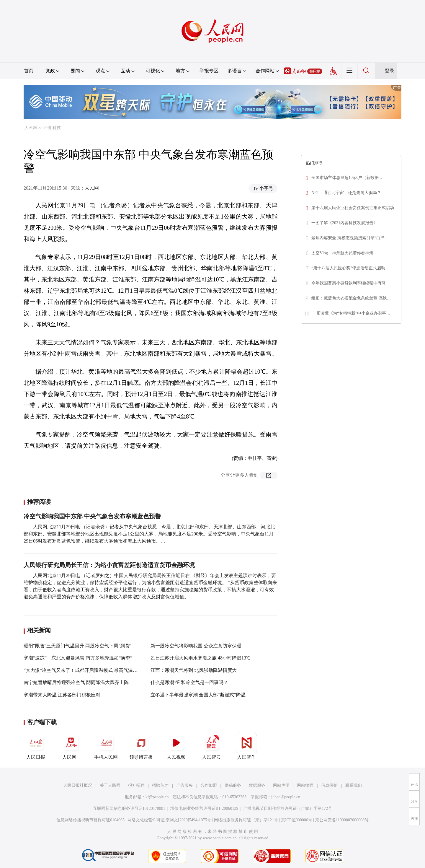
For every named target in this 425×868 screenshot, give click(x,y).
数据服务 (257, 785)
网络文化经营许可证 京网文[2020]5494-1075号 (169, 820)
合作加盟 (209, 785)
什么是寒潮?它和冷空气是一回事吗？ (189, 682)
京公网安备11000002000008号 (342, 820)
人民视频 (176, 746)
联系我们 (354, 785)
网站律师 (305, 785)
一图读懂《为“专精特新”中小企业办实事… (351, 313)
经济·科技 (52, 128)
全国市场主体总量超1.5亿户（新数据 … (348, 178)
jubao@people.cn (286, 797)
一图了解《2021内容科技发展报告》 (344, 223)
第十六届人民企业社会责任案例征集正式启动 (353, 208)
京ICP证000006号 (297, 820)
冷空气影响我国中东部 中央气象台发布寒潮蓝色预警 (92, 516)
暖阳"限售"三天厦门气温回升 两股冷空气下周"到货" (78, 646)
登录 (390, 71)
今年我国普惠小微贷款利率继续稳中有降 (349, 283)
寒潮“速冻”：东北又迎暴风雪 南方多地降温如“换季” (78, 658)
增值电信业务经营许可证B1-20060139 (204, 808)
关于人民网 (110, 785)
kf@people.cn (157, 797)
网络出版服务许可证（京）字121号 (246, 820)
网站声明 (281, 785)
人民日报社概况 (78, 785)
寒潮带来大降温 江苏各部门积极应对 (62, 695)
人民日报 (36, 746)
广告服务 (184, 785)
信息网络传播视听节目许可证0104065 (90, 820)
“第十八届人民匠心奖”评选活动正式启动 (348, 268)
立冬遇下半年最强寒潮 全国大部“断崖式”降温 (198, 695)
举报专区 (209, 71)
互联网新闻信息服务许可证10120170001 (129, 808)
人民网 (31, 128)
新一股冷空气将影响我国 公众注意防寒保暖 (196, 646)
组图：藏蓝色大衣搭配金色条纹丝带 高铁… (351, 298)
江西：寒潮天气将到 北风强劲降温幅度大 (194, 670)
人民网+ (71, 746)
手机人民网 (106, 746)
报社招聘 (136, 785)
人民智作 (246, 746)
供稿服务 (233, 785)
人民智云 (211, 746)
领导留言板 (141, 746)
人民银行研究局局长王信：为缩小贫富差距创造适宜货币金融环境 (109, 565)
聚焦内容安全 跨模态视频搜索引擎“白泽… (350, 238)
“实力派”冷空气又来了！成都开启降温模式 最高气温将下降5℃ (89, 670)
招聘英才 (160, 785)
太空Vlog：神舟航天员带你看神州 (342, 253)
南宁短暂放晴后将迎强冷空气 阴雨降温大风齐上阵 (76, 682)
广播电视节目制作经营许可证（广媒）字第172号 (288, 808)
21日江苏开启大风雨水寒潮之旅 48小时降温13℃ (201, 658)
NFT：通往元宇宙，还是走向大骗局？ (346, 193)
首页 (29, 71)
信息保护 (329, 785)
